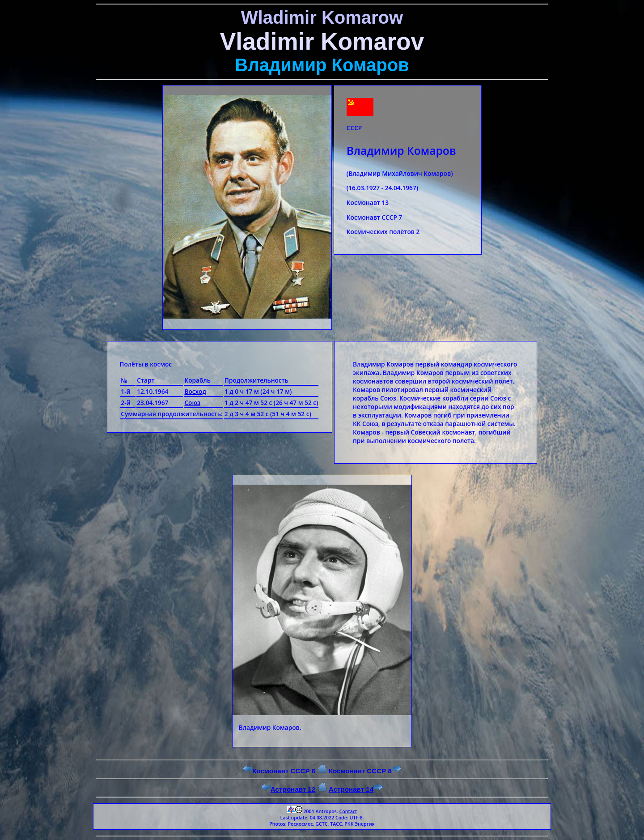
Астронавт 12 (288, 789)
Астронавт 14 (356, 789)
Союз (192, 403)
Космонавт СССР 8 (365, 771)
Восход (195, 391)
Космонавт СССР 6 (279, 771)
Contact (348, 811)
